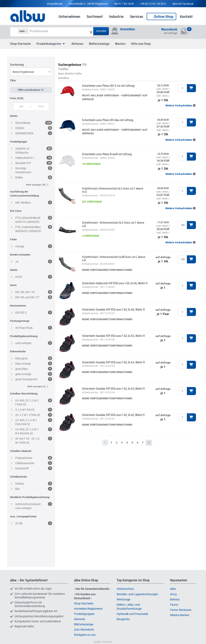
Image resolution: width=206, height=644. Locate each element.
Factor (174, 605)
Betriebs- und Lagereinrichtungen (137, 594)
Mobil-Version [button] (103, 642)
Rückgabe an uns (85, 635)
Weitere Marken (180, 615)
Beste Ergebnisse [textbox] (23, 72)
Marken (120, 44)
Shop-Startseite (20, 44)
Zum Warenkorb (84, 630)
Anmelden (128, 29)
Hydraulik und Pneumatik (132, 614)
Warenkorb (169, 29)
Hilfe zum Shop (141, 44)
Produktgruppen (84, 614)
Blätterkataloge (99, 44)
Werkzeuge (124, 599)
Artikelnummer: (90, 90)
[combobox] (31, 72)
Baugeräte (123, 619)
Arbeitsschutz (125, 589)
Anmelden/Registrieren (88, 609)
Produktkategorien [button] (51, 44)
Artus (173, 594)
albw (173, 589)
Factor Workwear (181, 610)
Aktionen (77, 44)
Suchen (101, 31)
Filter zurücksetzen (31, 90)
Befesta (175, 599)
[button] (181, 105)
